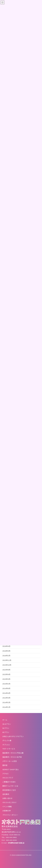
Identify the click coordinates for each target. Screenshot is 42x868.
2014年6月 (6, 688)
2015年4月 (6, 674)
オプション (6, 745)
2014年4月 (6, 693)
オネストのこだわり (9, 803)
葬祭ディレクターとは (10, 786)
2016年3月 (6, 651)
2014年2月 (6, 703)
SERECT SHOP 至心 (11, 770)
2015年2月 (6, 684)
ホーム (5, 720)
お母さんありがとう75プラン (13, 736)
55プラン (6, 728)
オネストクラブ (8, 778)
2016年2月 (6, 656)
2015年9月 (6, 670)
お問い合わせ (7, 798)
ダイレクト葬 (7, 741)
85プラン (6, 732)
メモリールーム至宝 (10, 761)
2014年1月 (6, 707)
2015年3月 (6, 679)
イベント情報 (7, 807)
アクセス (6, 774)
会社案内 (6, 794)
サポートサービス (9, 749)
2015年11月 (7, 660)
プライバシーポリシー (10, 815)
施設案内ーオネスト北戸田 (12, 757)
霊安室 (5, 765)
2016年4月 (6, 646)
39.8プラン (7, 724)
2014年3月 (6, 698)
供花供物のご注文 (9, 790)
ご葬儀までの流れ (9, 782)
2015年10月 (7, 665)
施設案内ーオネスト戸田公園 (13, 753)
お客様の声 (7, 811)
